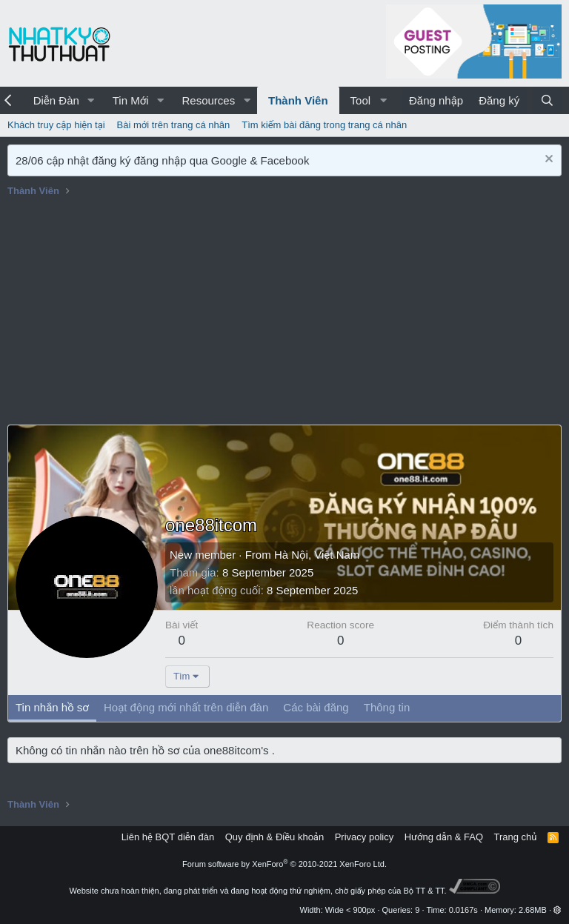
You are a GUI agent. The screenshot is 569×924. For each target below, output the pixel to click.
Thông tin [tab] (387, 707)
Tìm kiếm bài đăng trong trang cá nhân (324, 125)
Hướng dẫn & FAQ (444, 837)
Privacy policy (364, 837)
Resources (208, 100)
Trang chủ (516, 837)
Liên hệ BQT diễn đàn (168, 837)
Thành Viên (298, 100)
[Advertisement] (284, 313)
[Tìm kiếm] (547, 100)
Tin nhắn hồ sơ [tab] (52, 707)
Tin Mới (131, 100)
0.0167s (463, 910)
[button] (91, 100)
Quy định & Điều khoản (274, 837)
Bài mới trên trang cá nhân (174, 125)
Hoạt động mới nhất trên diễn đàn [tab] (186, 707)
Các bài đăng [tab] (316, 707)
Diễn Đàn (56, 100)
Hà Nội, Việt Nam (317, 555)
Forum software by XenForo (284, 864)
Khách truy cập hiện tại (56, 125)
